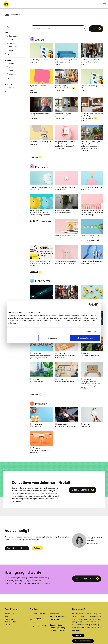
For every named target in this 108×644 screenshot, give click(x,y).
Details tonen (91, 331)
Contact (7, 625)
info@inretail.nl (39, 619)
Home (7, 15)
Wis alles (8, 54)
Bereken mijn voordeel (85, 579)
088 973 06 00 (39, 614)
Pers (6, 617)
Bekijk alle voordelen (81, 523)
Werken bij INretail (11, 622)
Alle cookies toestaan (85, 338)
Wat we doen (9, 614)
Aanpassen (54, 338)
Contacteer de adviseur (17, 548)
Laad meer (34, 157)
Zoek (94, 29)
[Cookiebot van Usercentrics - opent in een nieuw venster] (91, 304)
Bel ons (37, 548)
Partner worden (10, 619)
